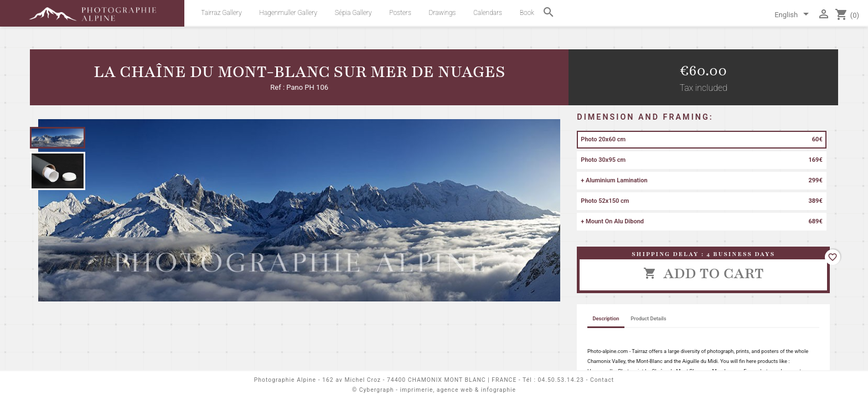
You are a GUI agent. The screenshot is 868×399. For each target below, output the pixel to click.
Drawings (443, 13)
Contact (602, 380)
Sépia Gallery (353, 13)
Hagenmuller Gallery (288, 13)
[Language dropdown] (794, 16)
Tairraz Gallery (221, 13)
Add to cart (704, 273)
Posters (400, 13)
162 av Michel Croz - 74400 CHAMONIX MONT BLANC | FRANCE (419, 380)
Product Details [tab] (648, 318)
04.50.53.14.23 (561, 380)
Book (527, 13)
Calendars (488, 13)
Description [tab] (606, 318)
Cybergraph (377, 390)
